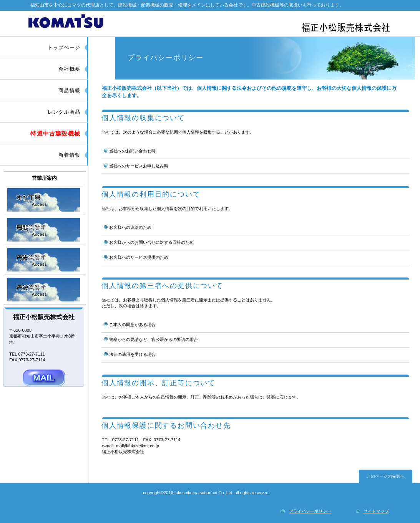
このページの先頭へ (386, 476)
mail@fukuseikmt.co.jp (138, 446)
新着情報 (69, 155)
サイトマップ (376, 511)
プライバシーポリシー (310, 511)
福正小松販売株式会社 (211, 23)
